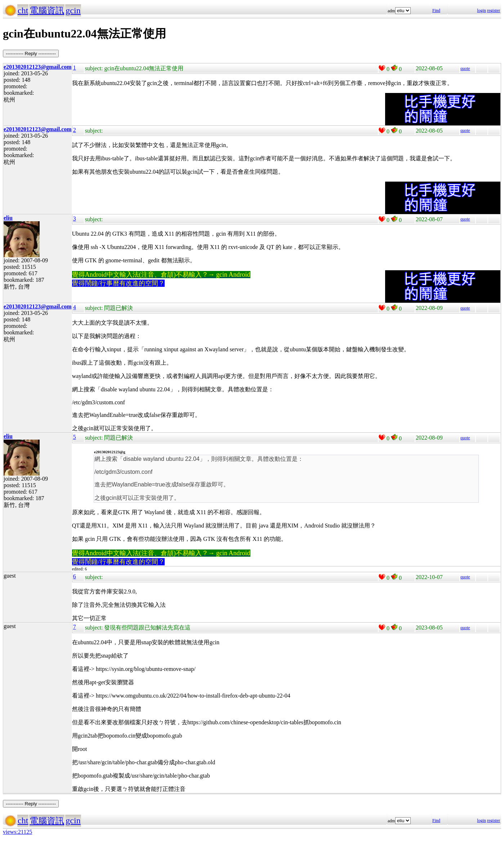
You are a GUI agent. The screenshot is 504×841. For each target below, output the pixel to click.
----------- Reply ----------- (31, 54)
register (494, 10)
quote (465, 68)
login (481, 10)
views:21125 (17, 832)
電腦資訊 (47, 10)
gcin (73, 10)
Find (436, 10)
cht (23, 10)
